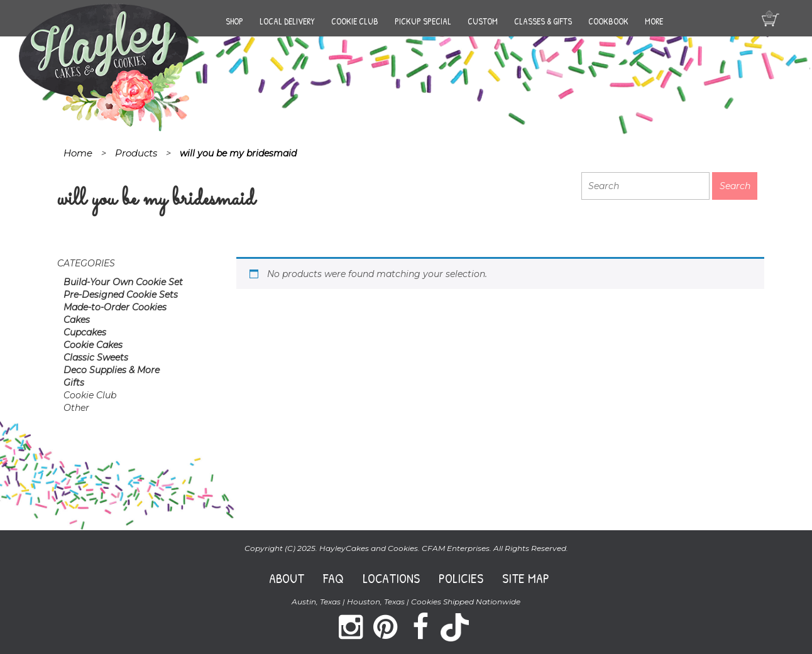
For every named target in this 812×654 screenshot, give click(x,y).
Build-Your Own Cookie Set (123, 282)
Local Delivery (287, 21)
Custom (483, 21)
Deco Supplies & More (112, 370)
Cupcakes (85, 332)
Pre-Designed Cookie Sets (121, 295)
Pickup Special (423, 21)
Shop (234, 21)
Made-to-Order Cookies (115, 307)
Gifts (74, 383)
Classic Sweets (96, 357)
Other (76, 408)
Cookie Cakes (93, 345)
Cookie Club (355, 21)
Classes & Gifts (543, 21)
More (654, 21)
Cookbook (608, 21)
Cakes (77, 320)
